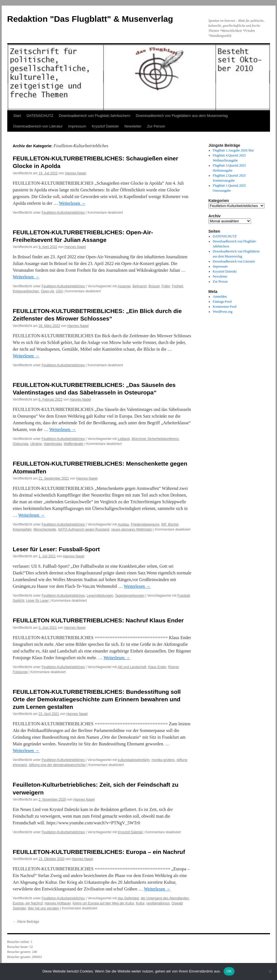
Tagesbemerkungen (130, 596)
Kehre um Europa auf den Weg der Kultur (103, 903)
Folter (166, 286)
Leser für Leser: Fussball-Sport (56, 549)
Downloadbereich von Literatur (38, 126)
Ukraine (36, 444)
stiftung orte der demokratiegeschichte (57, 765)
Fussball (184, 596)
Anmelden (220, 297)
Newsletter (133, 126)
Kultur (140, 903)
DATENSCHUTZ (40, 116)
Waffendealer (74, 444)
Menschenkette (45, 529)
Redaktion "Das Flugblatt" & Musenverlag (90, 19)
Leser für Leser (38, 601)
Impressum (77, 126)
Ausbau (123, 524)
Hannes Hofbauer (58, 903)
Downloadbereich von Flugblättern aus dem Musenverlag (182, 116)
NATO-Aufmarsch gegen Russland (84, 529)
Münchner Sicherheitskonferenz (155, 439)
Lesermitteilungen (100, 596)
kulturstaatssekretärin (134, 760)
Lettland (124, 439)
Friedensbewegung (145, 524)
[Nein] (270, 971)
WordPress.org (222, 312)
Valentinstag (53, 444)
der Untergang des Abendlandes (165, 898)
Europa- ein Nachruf (28, 903)
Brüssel (154, 286)
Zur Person (156, 126)
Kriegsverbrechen (26, 291)
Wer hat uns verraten (44, 908)
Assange (124, 286)
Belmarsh (140, 286)
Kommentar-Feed (224, 307)
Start (17, 116)
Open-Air (47, 291)
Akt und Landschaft (132, 667)
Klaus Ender (157, 667)
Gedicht (19, 601)
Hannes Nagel (75, 173)
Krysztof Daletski (105, 126)
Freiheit (177, 286)
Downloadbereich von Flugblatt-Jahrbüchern (95, 116)
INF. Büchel (170, 524)
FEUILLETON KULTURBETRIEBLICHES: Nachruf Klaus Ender (98, 620)
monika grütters (163, 760)
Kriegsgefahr (22, 529)
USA (59, 291)
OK (229, 971)
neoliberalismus (158, 903)
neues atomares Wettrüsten (132, 529)
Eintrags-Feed (222, 302)
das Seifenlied (128, 898)
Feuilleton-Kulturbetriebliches (63, 213)
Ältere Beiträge (26, 922)
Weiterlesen (72, 203)
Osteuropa (21, 444)
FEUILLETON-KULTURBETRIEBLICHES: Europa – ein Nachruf (99, 852)
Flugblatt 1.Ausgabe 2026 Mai (233, 150)
